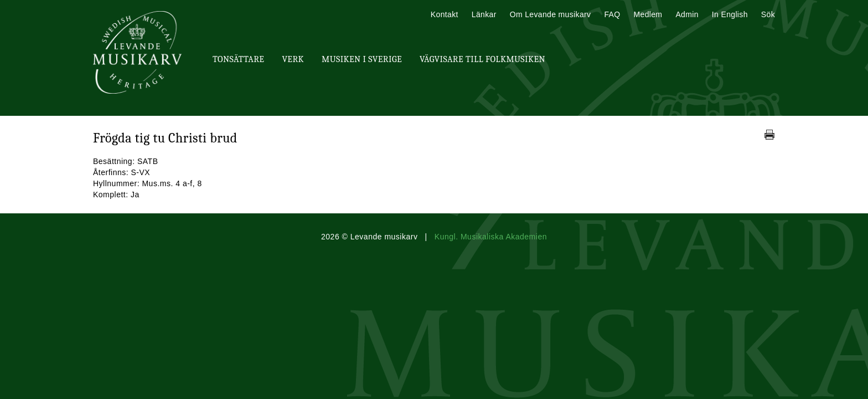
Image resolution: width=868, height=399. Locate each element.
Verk (293, 59)
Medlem (648, 14)
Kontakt (445, 14)
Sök (768, 14)
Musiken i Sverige (362, 59)
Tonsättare (238, 59)
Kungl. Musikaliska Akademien (491, 237)
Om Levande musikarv (551, 14)
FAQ (612, 14)
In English (730, 14)
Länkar (484, 14)
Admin (687, 14)
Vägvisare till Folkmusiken (482, 59)
